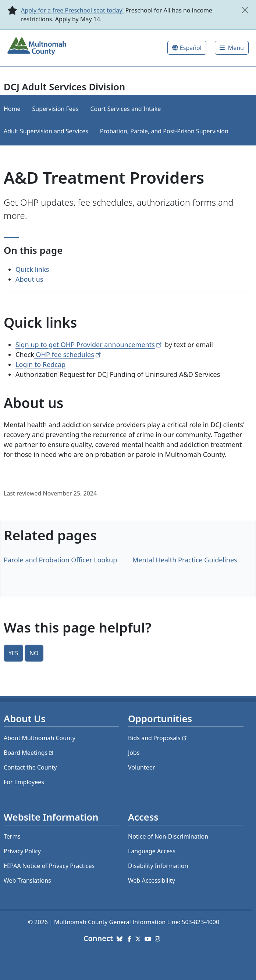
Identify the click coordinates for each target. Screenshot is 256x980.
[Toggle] (232, 48)
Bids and (158, 738)
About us (29, 279)
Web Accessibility (152, 880)
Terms (12, 836)
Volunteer (141, 767)
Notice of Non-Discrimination (168, 836)
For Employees (24, 782)
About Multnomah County (40, 738)
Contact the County (30, 767)
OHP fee (68, 354)
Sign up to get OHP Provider (89, 345)
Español (191, 48)
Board (29, 753)
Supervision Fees (56, 109)
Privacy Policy (22, 851)
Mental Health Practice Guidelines (185, 560)
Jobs (134, 753)
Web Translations (27, 880)
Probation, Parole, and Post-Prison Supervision (164, 131)
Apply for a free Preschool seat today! (72, 10)
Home (12, 109)
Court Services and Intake (125, 109)
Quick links (32, 269)
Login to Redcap (40, 364)
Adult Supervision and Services (46, 131)
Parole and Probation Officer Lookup (60, 560)
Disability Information (158, 866)
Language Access (152, 851)
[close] (245, 10)
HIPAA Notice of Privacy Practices (49, 866)
